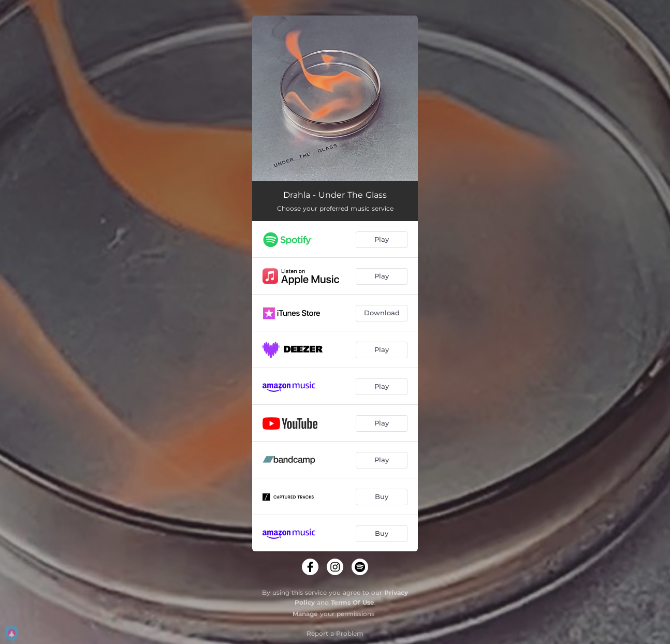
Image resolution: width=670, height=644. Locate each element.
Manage (305, 614)
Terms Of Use (353, 602)
